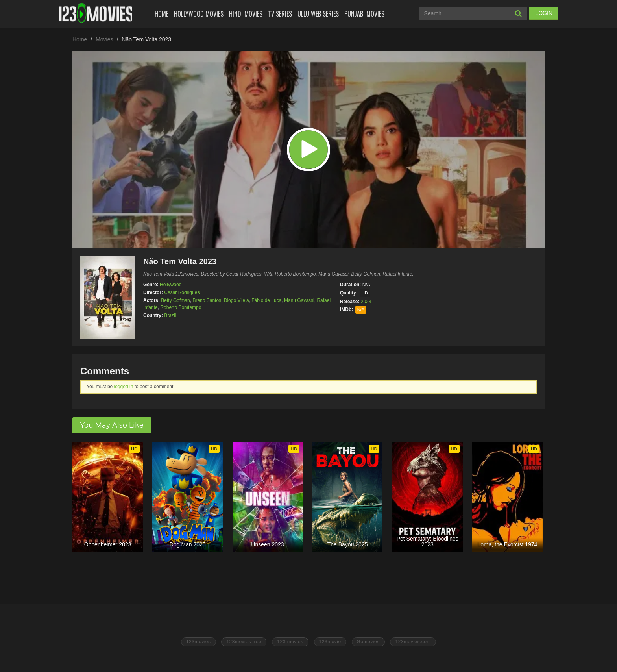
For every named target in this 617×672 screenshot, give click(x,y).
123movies (199, 642)
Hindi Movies (246, 14)
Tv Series (280, 14)
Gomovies (368, 642)
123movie (330, 642)
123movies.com (413, 642)
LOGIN (544, 13)
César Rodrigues (182, 292)
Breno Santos (207, 300)
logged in (124, 387)
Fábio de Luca (266, 300)
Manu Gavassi (299, 300)
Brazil (170, 315)
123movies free (244, 642)
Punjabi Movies (364, 14)
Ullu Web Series (318, 14)
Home (162, 14)
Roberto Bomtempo (181, 307)
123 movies (290, 642)
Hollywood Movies (199, 14)
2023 (366, 302)
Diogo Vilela (236, 300)
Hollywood (171, 285)
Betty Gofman (175, 300)
